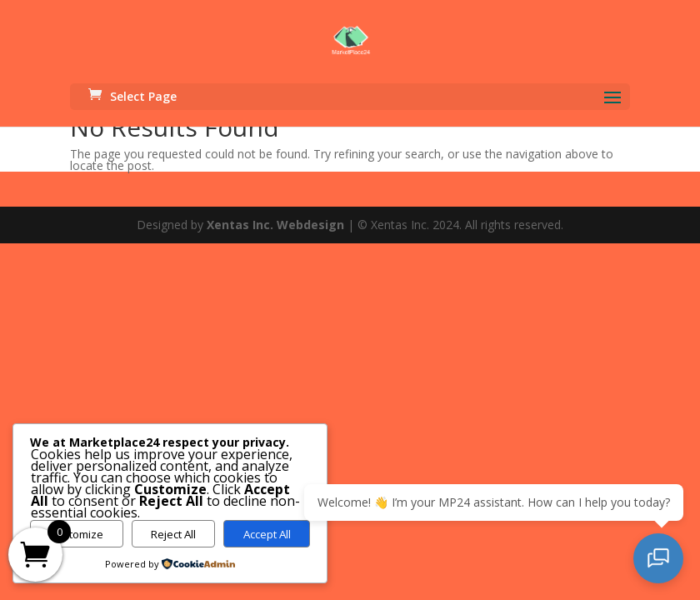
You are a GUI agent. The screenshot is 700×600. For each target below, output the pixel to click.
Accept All (267, 534)
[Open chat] (658, 558)
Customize (76, 534)
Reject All (173, 534)
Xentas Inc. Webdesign (275, 225)
